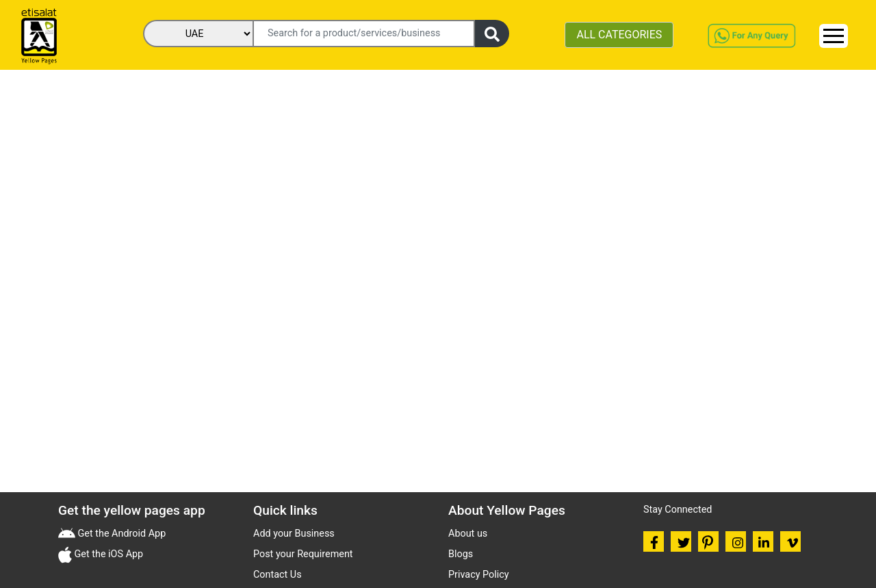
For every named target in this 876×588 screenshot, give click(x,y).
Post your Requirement (303, 554)
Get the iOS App (107, 554)
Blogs (461, 554)
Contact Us (278, 575)
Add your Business (294, 534)
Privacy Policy (479, 575)
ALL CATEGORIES (619, 35)
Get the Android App (120, 534)
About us (468, 534)
